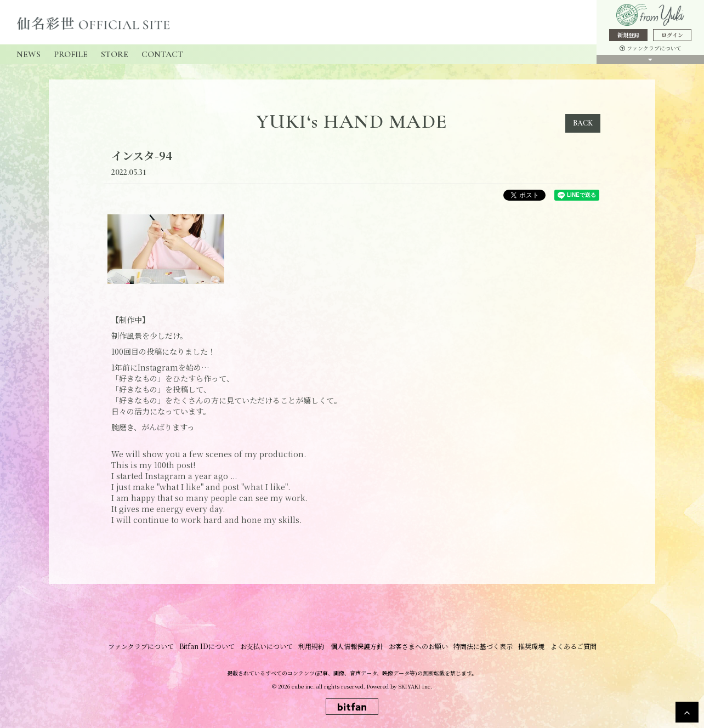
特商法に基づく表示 (483, 646)
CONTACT (162, 54)
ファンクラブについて (651, 48)
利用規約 (312, 646)
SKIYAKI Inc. (415, 686)
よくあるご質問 (573, 646)
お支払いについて (267, 646)
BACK (583, 123)
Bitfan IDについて (208, 646)
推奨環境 (531, 646)
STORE (115, 54)
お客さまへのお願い (418, 646)
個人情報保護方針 (357, 646)
